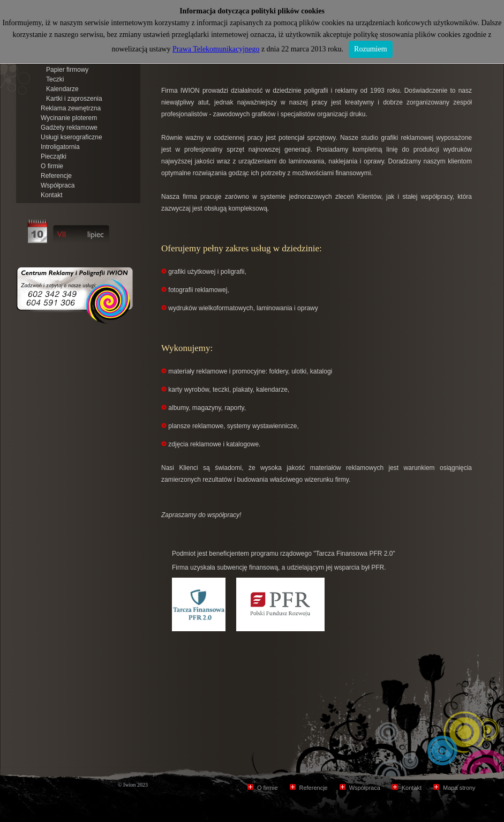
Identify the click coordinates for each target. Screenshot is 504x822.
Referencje (56, 176)
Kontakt (52, 195)
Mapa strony (459, 788)
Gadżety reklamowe (69, 128)
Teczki (55, 79)
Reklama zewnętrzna (71, 108)
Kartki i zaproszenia (74, 99)
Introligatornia (60, 147)
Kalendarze (62, 89)
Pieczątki (54, 156)
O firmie (52, 166)
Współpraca (58, 185)
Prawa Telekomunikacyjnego (216, 49)
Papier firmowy (67, 70)
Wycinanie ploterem (69, 118)
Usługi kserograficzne (72, 137)
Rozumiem (370, 49)
